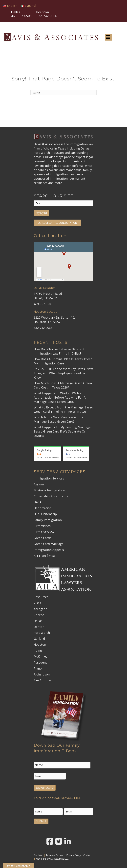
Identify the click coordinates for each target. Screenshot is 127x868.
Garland (39, 639)
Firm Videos (42, 526)
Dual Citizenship (45, 514)
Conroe (39, 615)
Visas (37, 603)
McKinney (41, 656)
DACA (38, 502)
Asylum (39, 484)
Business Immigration (49, 490)
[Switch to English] (10, 6)
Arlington (40, 609)
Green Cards (42, 538)
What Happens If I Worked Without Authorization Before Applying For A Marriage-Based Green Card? (60, 397)
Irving (38, 650)
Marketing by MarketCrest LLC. (52, 858)
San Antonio (42, 680)
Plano (38, 668)
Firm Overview (44, 532)
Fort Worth (42, 633)
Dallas (38, 621)
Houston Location (46, 312)
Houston (40, 644)
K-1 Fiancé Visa (44, 556)
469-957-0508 (21, 16)
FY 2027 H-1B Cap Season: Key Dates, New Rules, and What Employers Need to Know (63, 373)
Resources (41, 597)
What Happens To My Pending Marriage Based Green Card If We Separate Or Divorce (62, 431)
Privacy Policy (74, 854)
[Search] (63, 92)
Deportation (43, 508)
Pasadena (41, 662)
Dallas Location (45, 288)
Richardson (42, 674)
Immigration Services (49, 478)
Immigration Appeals (49, 550)
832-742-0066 (43, 328)
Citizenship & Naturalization (54, 496)
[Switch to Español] (28, 6)
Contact (87, 854)
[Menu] (108, 37)
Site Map (38, 854)
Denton (39, 627)
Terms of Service (55, 854)
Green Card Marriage (49, 544)
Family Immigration (48, 520)
